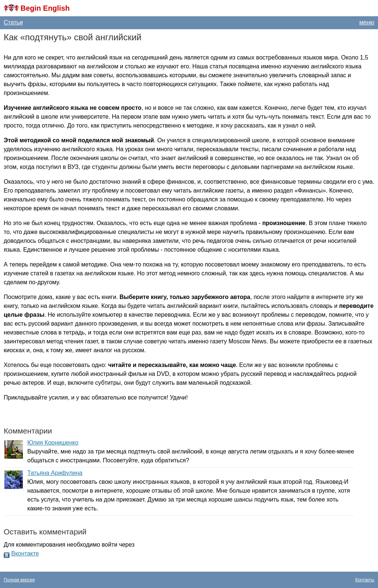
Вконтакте (25, 553)
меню (367, 22)
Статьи (13, 22)
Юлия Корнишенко (53, 443)
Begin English (45, 8)
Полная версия (19, 580)
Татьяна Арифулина (55, 473)
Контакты (365, 580)
